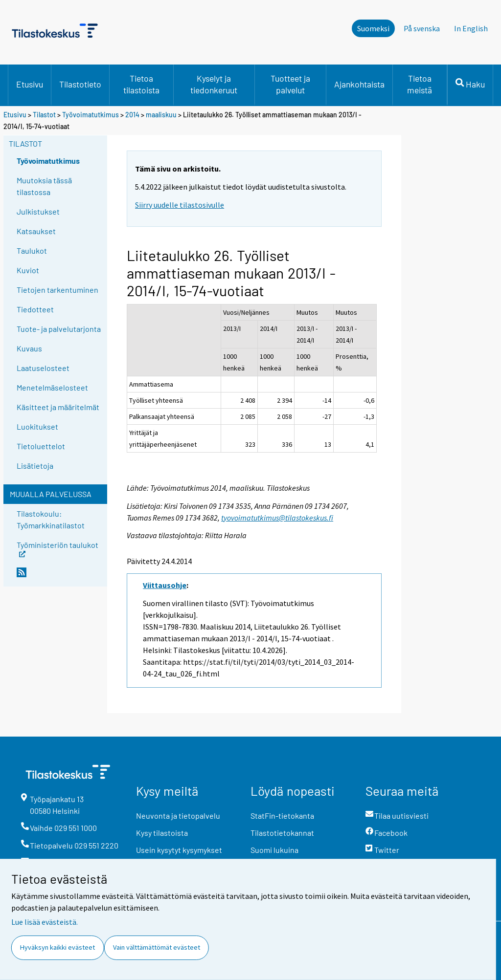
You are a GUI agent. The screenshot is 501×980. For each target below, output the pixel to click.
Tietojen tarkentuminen (57, 290)
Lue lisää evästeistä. (45, 922)
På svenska (422, 28)
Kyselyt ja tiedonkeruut (214, 84)
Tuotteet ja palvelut (290, 84)
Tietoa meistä (420, 84)
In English (471, 28)
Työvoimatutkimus (91, 115)
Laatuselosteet (43, 368)
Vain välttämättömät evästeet (157, 947)
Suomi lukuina (274, 850)
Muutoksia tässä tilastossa (44, 186)
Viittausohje (165, 585)
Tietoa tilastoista (141, 84)
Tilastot (44, 115)
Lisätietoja (35, 466)
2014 (132, 115)
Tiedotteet (35, 309)
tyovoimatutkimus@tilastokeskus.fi (277, 518)
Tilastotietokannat (282, 833)
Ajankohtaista (359, 84)
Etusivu (30, 84)
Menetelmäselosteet (52, 387)
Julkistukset (38, 211)
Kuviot (28, 270)
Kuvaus (29, 348)
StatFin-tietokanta (282, 816)
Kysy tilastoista (162, 833)
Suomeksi (373, 28)
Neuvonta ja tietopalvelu (178, 816)
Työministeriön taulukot (57, 548)
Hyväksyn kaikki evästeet (57, 947)
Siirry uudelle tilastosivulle (180, 205)
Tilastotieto (80, 84)
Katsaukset (36, 231)
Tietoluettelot (41, 446)
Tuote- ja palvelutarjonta (59, 329)
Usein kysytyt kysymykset (179, 850)
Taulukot (32, 250)
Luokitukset (37, 426)
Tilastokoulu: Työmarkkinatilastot (51, 519)
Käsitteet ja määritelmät (58, 407)
